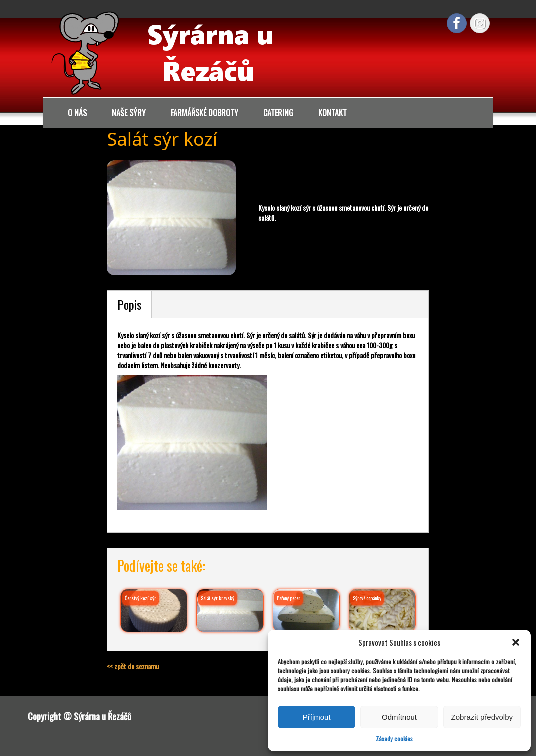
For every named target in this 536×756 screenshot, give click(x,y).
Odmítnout (399, 717)
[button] (516, 642)
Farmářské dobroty (205, 113)
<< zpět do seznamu (133, 666)
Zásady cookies (394, 738)
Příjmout (317, 717)
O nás (77, 113)
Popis (129, 304)
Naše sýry (129, 113)
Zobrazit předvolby (482, 717)
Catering (278, 113)
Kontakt (333, 113)
